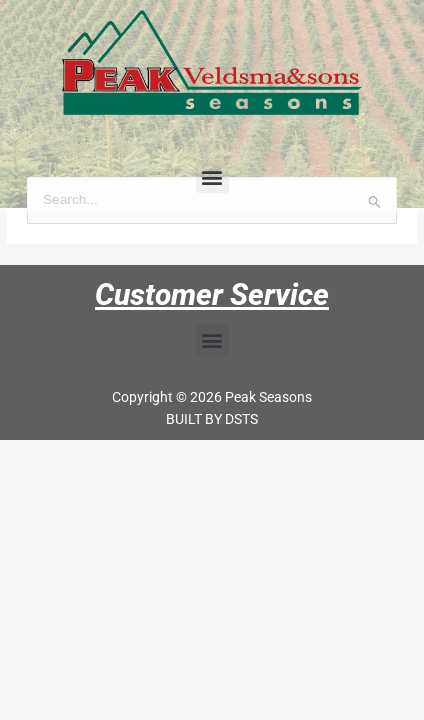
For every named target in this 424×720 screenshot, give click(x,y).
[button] (212, 176)
